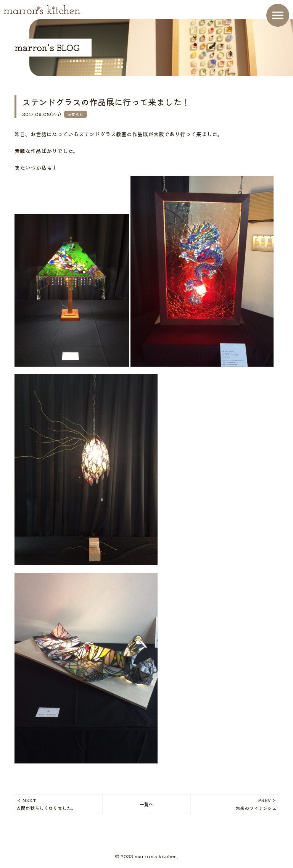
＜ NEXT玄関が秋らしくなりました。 (46, 804)
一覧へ (146, 804)
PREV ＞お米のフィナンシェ (256, 804)
